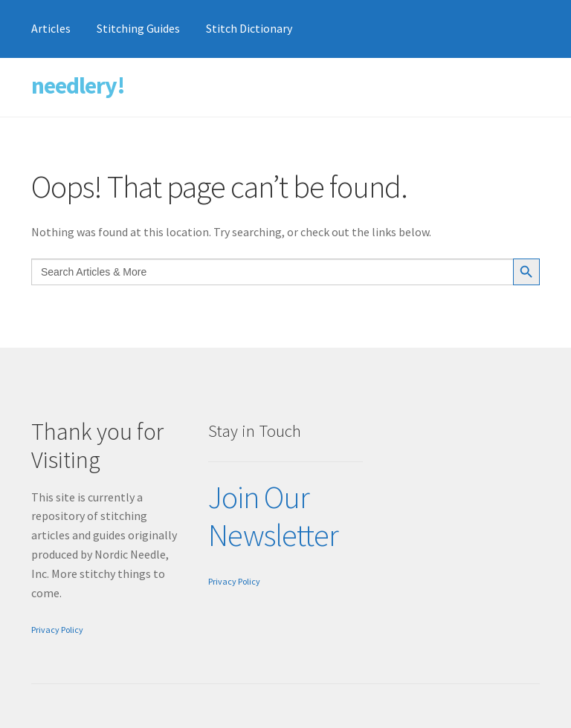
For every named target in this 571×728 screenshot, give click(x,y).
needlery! (78, 85)
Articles (51, 28)
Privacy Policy (57, 630)
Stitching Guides (138, 28)
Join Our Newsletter (273, 516)
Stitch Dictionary (249, 28)
